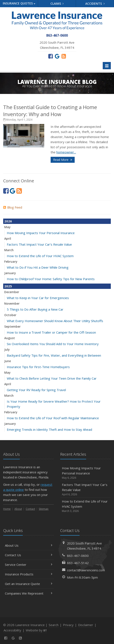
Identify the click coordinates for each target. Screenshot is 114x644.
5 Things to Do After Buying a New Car (35, 309)
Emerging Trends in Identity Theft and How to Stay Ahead (49, 429)
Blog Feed (13, 207)
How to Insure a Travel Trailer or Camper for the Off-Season (51, 332)
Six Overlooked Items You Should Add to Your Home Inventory (53, 344)
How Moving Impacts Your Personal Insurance (41, 233)
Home (7, 509)
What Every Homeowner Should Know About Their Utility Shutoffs (55, 321)
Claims (57, 4)
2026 (8, 221)
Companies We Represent (28, 593)
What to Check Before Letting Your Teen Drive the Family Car (52, 378)
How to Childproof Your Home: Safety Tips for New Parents (51, 279)
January (10, 273)
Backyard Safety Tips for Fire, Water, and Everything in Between (54, 355)
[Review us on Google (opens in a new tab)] (57, 56)
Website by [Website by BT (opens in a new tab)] (36, 630)
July (7, 349)
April (8, 238)
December (12, 292)
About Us (28, 545)
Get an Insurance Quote (28, 584)
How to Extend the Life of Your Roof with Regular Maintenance (53, 418)
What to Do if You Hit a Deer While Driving (38, 267)
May (7, 227)
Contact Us (28, 555)
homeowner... (66, 152)
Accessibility (12, 630)
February (11, 261)
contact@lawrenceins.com (86, 570)
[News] (64, 56)
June (8, 361)
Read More (63, 160)
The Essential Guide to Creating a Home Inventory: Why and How (50, 111)
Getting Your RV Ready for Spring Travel (36, 390)
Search (54, 625)
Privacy (68, 625)
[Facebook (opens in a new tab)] (51, 56)
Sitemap (44, 509)
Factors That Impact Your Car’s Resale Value (39, 244)
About (18, 509)
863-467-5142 (78, 563)
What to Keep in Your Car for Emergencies (38, 298)
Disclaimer (86, 625)
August (10, 338)
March (9, 250)
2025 (8, 286)
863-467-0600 (78, 556)
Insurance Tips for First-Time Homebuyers (38, 367)
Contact (30, 509)
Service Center (28, 565)
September (12, 326)
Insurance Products (28, 574)
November (12, 303)
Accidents (95, 4)
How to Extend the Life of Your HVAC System (40, 256)
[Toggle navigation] (107, 66)
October (10, 315)
